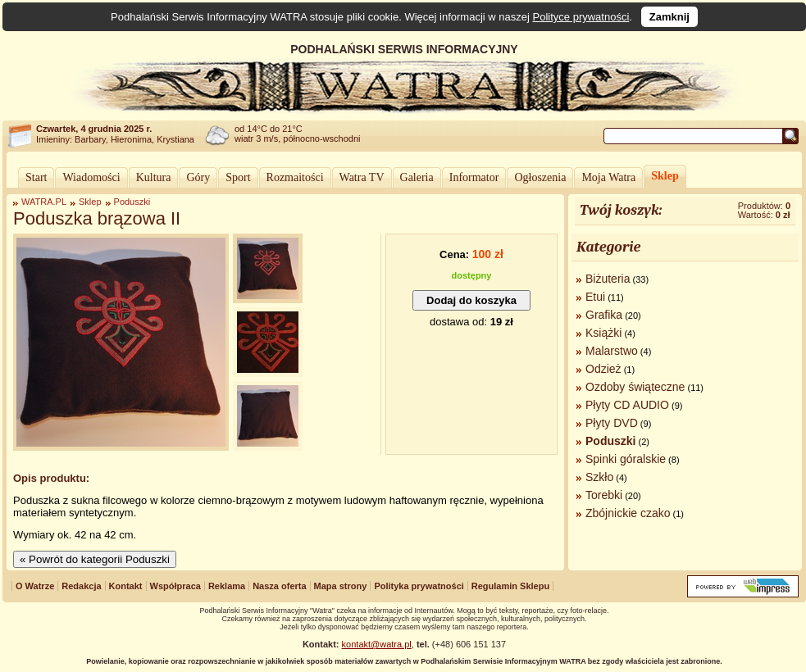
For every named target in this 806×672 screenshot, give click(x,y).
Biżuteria (608, 279)
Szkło (599, 477)
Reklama (227, 586)
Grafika (604, 315)
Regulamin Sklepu (510, 586)
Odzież (603, 369)
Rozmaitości (295, 177)
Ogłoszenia (540, 177)
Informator (474, 177)
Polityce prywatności (581, 17)
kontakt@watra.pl (377, 644)
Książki (603, 333)
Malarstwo (612, 351)
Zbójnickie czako (628, 513)
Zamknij (669, 17)
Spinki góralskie (626, 459)
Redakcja (81, 586)
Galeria (417, 177)
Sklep (665, 176)
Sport (238, 177)
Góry (198, 177)
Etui (595, 297)
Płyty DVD (612, 423)
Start (36, 177)
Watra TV (362, 177)
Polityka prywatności (419, 586)
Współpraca (175, 586)
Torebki (604, 495)
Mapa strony (341, 586)
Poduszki (132, 202)
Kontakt (126, 586)
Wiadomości (91, 177)
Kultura (154, 177)
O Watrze (35, 586)
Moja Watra (608, 177)
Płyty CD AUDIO (627, 405)
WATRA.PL (44, 202)
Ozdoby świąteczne (635, 387)
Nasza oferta (279, 586)
